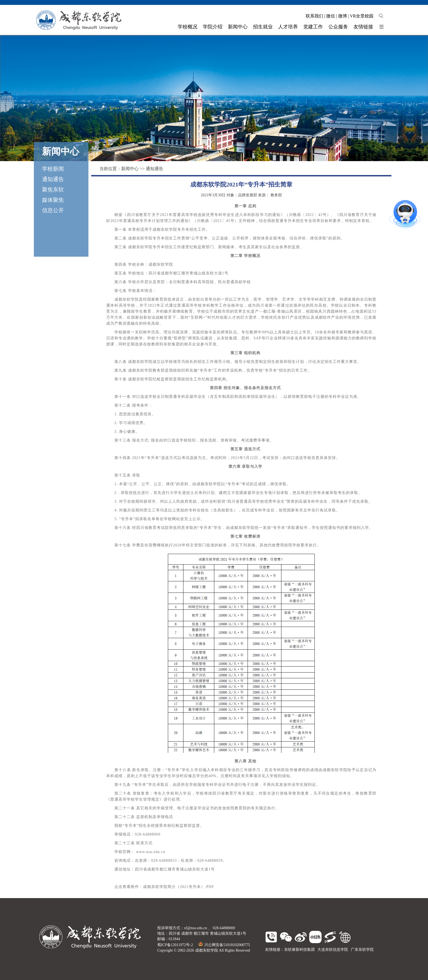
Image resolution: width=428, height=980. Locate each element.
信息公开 (53, 210)
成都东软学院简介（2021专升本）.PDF (179, 887)
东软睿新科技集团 (299, 950)
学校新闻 (53, 169)
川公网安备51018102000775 (224, 945)
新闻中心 (130, 169)
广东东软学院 (362, 950)
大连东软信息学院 (333, 950)
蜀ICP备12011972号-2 (175, 945)
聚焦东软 (53, 190)
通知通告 (53, 179)
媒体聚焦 (53, 200)
